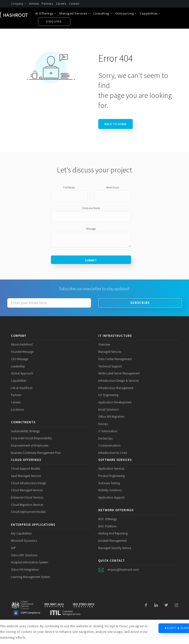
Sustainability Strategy (25, 431)
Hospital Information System (30, 562)
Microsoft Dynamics (24, 541)
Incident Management (112, 541)
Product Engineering (111, 476)
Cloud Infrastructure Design (29, 483)
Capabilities (19, 381)
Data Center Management (115, 359)
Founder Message (22, 352)
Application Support (111, 497)
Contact (74, 4)
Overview (104, 344)
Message (91, 229)
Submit (91, 260)
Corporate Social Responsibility (31, 438)
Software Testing (109, 483)
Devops (103, 424)
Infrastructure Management (116, 388)
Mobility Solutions (110, 490)
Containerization (109, 445)
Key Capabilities (21, 533)
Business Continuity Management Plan (36, 453)
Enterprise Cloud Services (27, 497)
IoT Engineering (108, 395)
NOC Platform (107, 526)
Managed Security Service (115, 548)
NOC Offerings (107, 519)
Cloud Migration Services (27, 505)
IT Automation (108, 431)
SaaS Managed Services (26, 476)
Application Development (115, 402)
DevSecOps (105, 438)
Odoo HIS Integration (25, 569)
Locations (17, 409)
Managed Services (110, 352)
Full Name (69, 187)
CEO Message (20, 359)
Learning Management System (31, 577)
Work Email (113, 187)
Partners (47, 4)
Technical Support (110, 366)
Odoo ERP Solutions (24, 555)
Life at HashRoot (22, 388)
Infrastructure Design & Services (119, 381)
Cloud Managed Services (27, 490)
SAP (13, 548)
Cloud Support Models (25, 468)
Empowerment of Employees (30, 445)
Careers (61, 4)
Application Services (111, 468)
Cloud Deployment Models (28, 512)
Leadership (18, 366)
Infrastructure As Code (113, 453)
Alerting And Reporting (113, 533)
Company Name (91, 208)
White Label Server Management (119, 373)
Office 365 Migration (111, 416)
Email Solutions (108, 409)
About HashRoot (22, 344)
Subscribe (140, 303)
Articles (34, 4)
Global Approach (22, 373)
